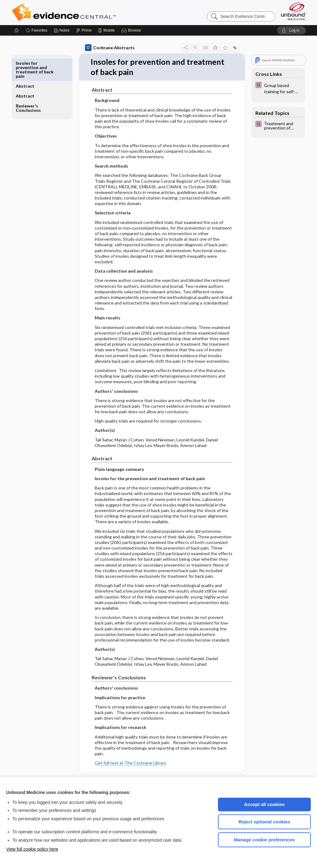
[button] (132, 30)
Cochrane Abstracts (109, 48)
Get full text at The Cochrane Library (129, 763)
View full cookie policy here (32, 849)
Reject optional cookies (264, 822)
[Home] (17, 30)
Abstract (26, 63)
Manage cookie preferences (265, 840)
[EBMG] (277, 88)
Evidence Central (89, 12)
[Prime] (84, 30)
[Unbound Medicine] (294, 11)
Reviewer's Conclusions (29, 85)
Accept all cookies (265, 804)
